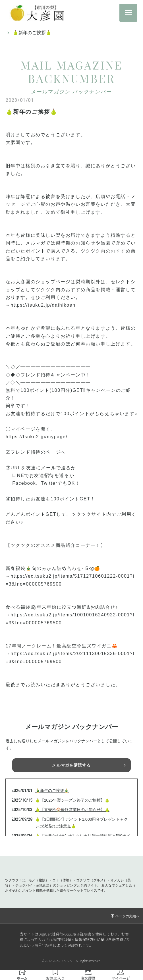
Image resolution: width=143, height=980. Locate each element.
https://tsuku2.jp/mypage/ (37, 437)
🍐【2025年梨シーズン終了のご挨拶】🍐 (72, 800)
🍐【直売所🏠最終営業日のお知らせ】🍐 (72, 810)
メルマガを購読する (71, 765)
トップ (11, 33)
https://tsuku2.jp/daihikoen (43, 305)
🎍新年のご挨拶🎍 (52, 790)
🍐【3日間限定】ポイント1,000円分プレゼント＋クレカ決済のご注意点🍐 (82, 823)
